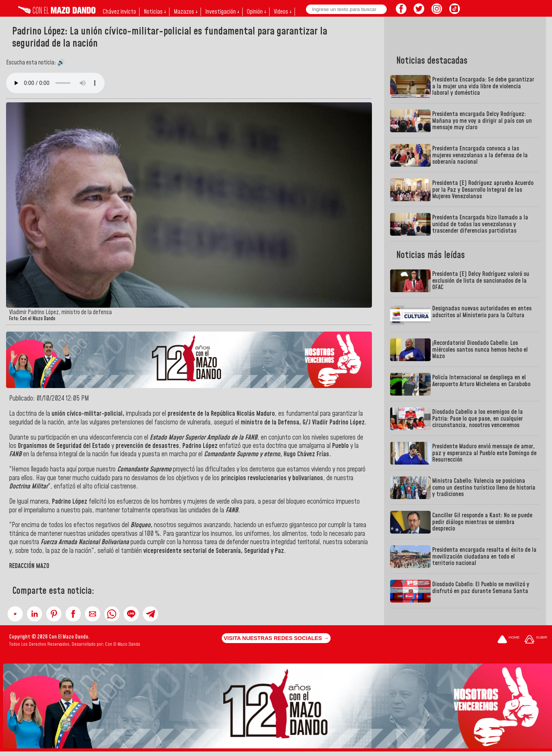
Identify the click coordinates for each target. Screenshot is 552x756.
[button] (15, 614)
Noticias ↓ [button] (155, 12)
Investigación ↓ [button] (222, 12)
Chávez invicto (119, 12)
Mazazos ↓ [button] (186, 12)
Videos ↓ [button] (283, 12)
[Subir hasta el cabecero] (536, 640)
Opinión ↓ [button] (256, 12)
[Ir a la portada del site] (508, 640)
